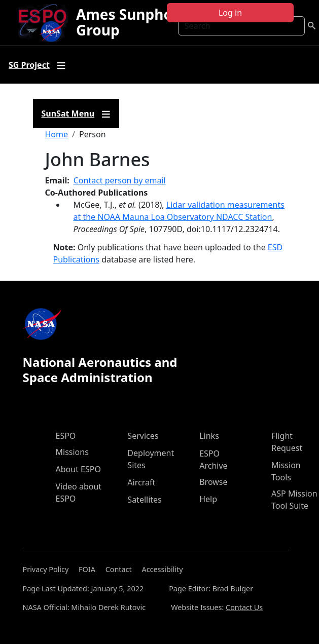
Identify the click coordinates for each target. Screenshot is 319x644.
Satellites (144, 500)
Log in (230, 13)
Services (143, 436)
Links (209, 436)
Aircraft (141, 482)
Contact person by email (120, 180)
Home (57, 134)
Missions (72, 452)
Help (208, 499)
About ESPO (78, 469)
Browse (213, 482)
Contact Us (244, 607)
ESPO (66, 436)
